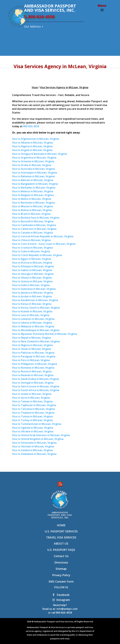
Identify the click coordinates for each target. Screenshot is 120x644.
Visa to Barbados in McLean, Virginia (34, 188)
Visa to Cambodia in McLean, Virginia (34, 225)
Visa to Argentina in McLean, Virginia (34, 158)
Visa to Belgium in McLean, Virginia (33, 195)
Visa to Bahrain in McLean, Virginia (33, 180)
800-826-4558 (39, 17)
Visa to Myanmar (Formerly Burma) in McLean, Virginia (44, 334)
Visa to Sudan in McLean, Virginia (32, 394)
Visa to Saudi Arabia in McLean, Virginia (35, 379)
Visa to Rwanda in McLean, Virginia (33, 375)
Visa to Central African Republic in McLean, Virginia (43, 236)
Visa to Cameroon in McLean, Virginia (34, 229)
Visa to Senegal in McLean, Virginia (33, 383)
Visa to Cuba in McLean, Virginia (31, 251)
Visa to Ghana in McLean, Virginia (32, 278)
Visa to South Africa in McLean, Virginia (36, 390)
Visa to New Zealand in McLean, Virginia (36, 341)
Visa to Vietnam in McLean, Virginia (33, 446)
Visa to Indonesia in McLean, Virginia (34, 289)
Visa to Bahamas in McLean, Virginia (33, 176)
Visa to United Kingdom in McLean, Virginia (38, 439)
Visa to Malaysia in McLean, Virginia (33, 326)
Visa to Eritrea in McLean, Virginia (32, 263)
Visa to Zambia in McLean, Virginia (32, 450)
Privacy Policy (61, 575)
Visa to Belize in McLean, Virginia (32, 199)
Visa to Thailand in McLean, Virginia (33, 413)
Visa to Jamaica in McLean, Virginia (32, 293)
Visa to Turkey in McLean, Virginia (32, 420)
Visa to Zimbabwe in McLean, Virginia (34, 454)
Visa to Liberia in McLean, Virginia (32, 323)
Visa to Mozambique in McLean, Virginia (36, 330)
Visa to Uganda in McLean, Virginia (33, 428)
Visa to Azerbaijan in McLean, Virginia (34, 173)
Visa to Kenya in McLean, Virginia (32, 304)
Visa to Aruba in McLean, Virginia (32, 165)
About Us (61, 543)
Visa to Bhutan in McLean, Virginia (32, 206)
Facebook (61, 595)
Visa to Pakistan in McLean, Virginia (33, 353)
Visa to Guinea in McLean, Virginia (32, 281)
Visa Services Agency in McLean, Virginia (64, 87)
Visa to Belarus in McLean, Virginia (32, 191)
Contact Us (61, 556)
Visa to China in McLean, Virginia (31, 240)
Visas (35, 87)
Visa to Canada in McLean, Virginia (32, 233)
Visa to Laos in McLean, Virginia (31, 315)
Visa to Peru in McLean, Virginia (31, 360)
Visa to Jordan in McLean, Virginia (32, 296)
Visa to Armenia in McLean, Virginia (33, 161)
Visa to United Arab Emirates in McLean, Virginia (41, 435)
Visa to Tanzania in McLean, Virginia (33, 409)
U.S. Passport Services (61, 531)
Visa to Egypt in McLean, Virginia (31, 259)
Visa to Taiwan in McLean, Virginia (32, 401)
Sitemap (61, 569)
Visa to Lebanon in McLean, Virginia (33, 319)
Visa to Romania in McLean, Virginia (33, 368)
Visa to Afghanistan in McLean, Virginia (35, 139)
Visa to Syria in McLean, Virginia (31, 398)
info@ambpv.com (67, 609)
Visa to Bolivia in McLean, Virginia (32, 210)
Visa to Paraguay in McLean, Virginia (34, 356)
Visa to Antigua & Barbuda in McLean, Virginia (39, 154)
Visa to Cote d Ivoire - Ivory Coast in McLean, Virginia (44, 244)
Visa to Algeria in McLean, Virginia (32, 146)
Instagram (61, 600)
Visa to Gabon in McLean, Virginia (32, 270)
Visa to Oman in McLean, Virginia (32, 349)
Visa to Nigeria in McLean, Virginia (32, 345)
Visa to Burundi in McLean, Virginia (33, 221)
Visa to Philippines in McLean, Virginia (35, 364)
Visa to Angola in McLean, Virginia (32, 150)
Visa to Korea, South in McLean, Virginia (36, 308)
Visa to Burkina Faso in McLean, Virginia (36, 218)
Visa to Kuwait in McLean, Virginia (32, 311)
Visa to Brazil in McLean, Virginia (31, 214)
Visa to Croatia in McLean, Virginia (32, 248)
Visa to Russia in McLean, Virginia (32, 371)
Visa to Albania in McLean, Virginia (32, 143)
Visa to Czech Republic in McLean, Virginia (37, 255)
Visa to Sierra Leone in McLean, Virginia (36, 386)
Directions (61, 562)
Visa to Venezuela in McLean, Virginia (34, 443)
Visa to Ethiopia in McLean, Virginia (33, 266)
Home (61, 525)
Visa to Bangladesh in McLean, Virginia (35, 184)
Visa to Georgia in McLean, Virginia (33, 274)
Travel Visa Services (61, 537)
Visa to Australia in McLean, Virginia (33, 169)
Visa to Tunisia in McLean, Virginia (32, 416)
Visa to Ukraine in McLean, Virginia (33, 431)
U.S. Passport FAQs (61, 550)
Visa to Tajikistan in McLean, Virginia (34, 405)
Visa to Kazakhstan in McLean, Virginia (35, 300)
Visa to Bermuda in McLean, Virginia (33, 203)
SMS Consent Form (61, 581)
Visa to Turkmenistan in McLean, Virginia (37, 424)
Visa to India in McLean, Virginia (31, 285)
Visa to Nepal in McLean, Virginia (31, 338)
